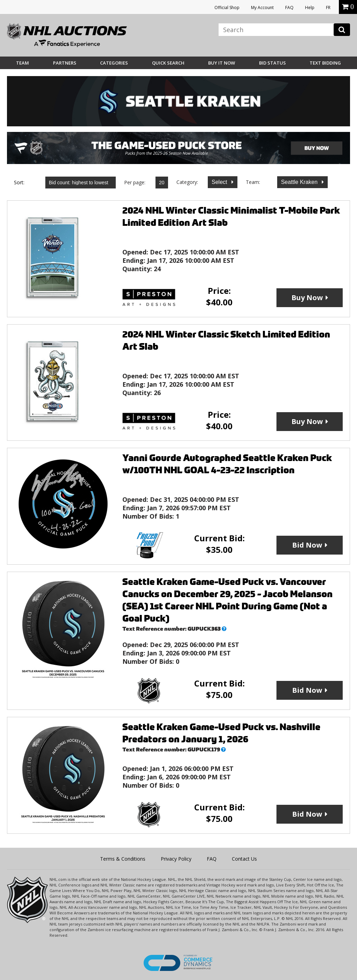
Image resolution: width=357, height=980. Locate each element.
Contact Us (244, 859)
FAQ (289, 8)
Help (310, 8)
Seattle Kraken (300, 182)
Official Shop (227, 8)
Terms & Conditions (123, 859)
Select (220, 182)
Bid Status (272, 63)
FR (328, 8)
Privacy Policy (176, 859)
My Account (262, 8)
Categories (114, 63)
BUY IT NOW (222, 63)
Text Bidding (325, 63)
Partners (65, 63)
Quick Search (168, 63)
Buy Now (307, 298)
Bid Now (307, 545)
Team (22, 63)
